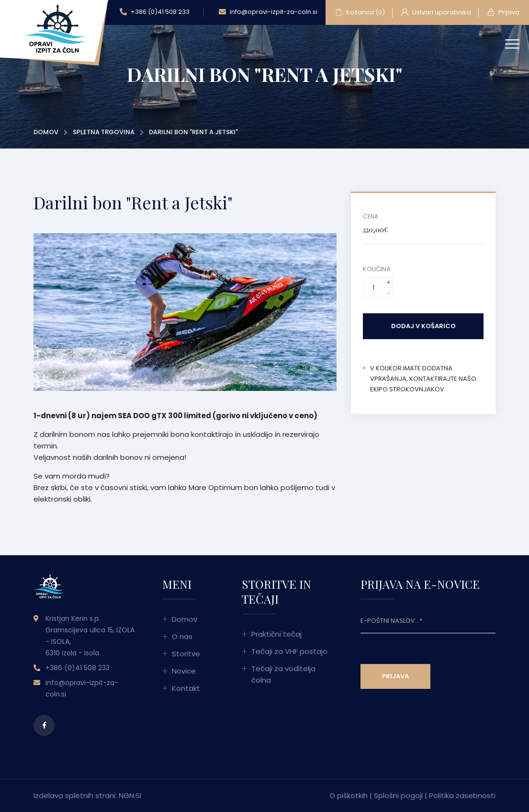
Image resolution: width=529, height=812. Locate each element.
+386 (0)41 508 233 (155, 12)
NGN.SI (130, 795)
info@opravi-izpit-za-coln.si (268, 12)
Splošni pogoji (398, 795)
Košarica (360, 12)
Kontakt (186, 688)
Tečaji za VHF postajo (289, 651)
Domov (46, 132)
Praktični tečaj (276, 634)
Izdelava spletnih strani (74, 795)
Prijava (503, 12)
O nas (182, 636)
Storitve (186, 654)
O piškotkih (349, 795)
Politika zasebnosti (462, 795)
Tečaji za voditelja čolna (283, 674)
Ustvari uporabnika (436, 12)
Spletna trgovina (104, 132)
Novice (184, 671)
